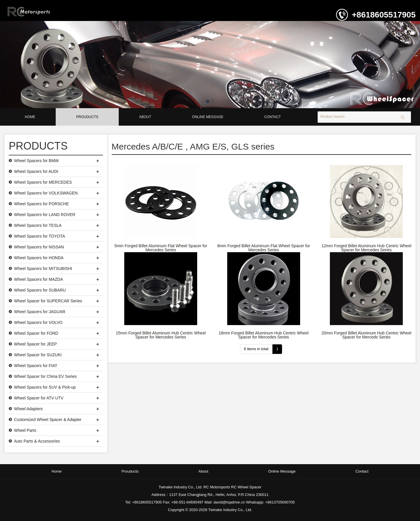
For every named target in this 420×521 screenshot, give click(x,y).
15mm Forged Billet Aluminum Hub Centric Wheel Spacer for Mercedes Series (161, 335)
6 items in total (256, 349)
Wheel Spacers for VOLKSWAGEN (46, 193)
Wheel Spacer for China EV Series (45, 376)
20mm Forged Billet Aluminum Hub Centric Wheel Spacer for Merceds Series (366, 335)
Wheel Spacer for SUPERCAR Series (48, 301)
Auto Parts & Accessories (37, 441)
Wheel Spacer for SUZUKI (38, 355)
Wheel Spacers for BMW (36, 161)
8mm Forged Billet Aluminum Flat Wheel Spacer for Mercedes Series (264, 248)
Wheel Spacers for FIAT (36, 366)
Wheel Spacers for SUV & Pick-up (45, 387)
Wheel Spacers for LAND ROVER (45, 215)
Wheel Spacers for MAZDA (38, 279)
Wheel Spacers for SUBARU (40, 290)
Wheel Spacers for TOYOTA (40, 236)
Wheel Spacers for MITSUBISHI (43, 269)
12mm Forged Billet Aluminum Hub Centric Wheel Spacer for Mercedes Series (366, 248)
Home (30, 117)
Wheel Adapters (28, 409)
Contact (273, 117)
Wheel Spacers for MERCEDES (43, 182)
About (145, 117)
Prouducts (87, 117)
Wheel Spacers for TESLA (38, 225)
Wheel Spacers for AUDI (36, 171)
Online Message (208, 117)
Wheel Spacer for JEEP (35, 344)
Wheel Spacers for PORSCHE (41, 204)
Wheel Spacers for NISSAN (39, 247)
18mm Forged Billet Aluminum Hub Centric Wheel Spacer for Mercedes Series (264, 335)
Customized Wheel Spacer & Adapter (48, 420)
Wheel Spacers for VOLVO (38, 322)
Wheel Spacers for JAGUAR (40, 312)
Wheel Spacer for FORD (36, 333)
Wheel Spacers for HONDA (39, 258)
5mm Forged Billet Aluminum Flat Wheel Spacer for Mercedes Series (161, 248)
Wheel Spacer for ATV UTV (39, 398)
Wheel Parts (25, 430)
